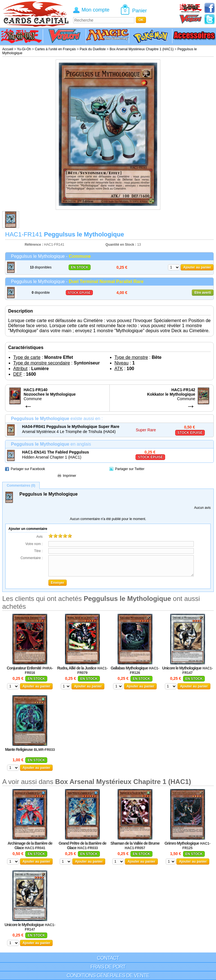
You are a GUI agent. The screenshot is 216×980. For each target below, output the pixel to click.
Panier (139, 11)
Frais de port (108, 967)
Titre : (38, 551)
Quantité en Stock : (121, 245)
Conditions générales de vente (108, 976)
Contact (108, 958)
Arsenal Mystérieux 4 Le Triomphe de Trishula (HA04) (69, 432)
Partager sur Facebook (28, 469)
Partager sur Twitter (130, 469)
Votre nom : (34, 544)
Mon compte (95, 10)
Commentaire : (32, 558)
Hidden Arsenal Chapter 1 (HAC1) (52, 457)
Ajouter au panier (197, 267)
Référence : (34, 245)
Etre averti (203, 293)
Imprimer (70, 476)
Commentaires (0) (21, 486)
